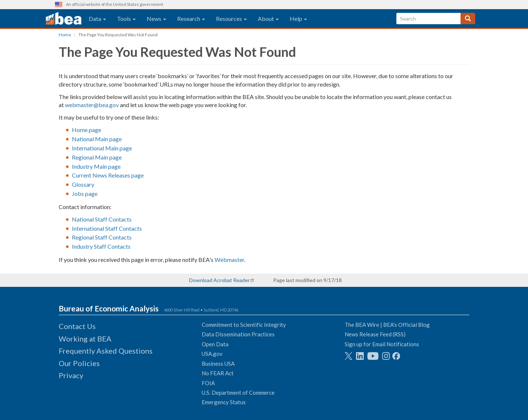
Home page (87, 130)
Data (97, 19)
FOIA (208, 383)
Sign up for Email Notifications (382, 344)
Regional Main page (97, 157)
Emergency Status (224, 402)
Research (191, 19)
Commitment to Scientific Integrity (244, 325)
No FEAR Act (218, 373)
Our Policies (79, 363)
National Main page (97, 139)
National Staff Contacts (102, 219)
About (268, 19)
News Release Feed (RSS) (375, 334)
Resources (231, 19)
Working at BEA (85, 339)
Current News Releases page (108, 175)
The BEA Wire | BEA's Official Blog (387, 325)
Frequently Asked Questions (106, 351)
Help (298, 19)
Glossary (83, 184)
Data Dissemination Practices (238, 334)
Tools (126, 19)
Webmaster (229, 260)
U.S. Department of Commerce (238, 392)
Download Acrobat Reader (219, 280)
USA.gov (212, 354)
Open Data (215, 344)
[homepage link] (64, 19)
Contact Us (77, 326)
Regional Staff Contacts (102, 237)
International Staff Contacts (107, 228)
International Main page (102, 148)
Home (65, 35)
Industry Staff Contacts (101, 246)
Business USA (218, 364)
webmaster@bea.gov (92, 105)
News (156, 19)
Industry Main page (96, 166)
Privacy (71, 375)
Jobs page (85, 193)
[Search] (468, 19)
